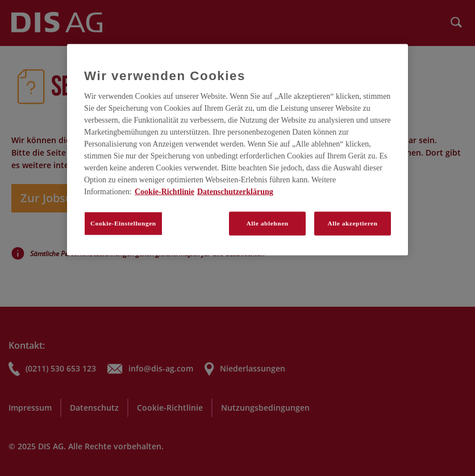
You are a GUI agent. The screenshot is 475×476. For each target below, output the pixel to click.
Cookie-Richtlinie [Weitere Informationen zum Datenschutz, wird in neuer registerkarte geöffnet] (164, 192)
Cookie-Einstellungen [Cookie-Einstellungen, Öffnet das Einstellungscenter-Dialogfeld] (123, 223)
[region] (238, 149)
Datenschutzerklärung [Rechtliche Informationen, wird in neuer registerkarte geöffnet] (235, 192)
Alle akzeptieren (352, 223)
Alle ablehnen (268, 223)
